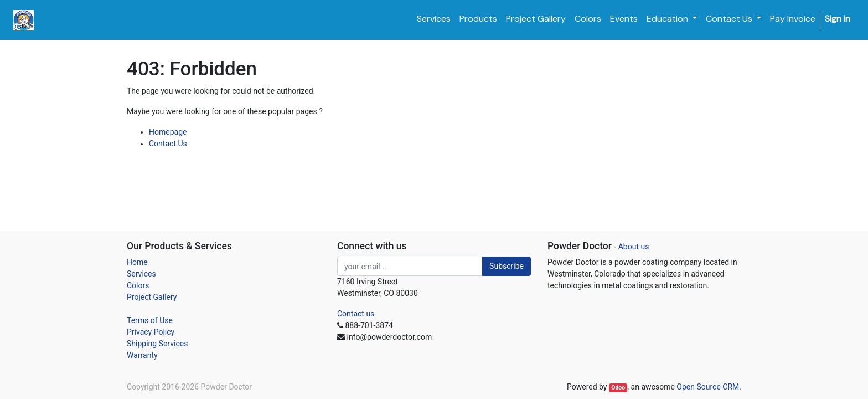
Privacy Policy (151, 332)
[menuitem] (434, 19)
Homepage (168, 132)
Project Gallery (152, 297)
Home (137, 262)
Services (141, 274)
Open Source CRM (708, 387)
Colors (138, 285)
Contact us (356, 314)
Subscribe (507, 266)
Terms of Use (150, 320)
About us (634, 247)
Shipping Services (157, 344)
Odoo (618, 388)
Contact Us (168, 144)
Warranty (142, 355)
